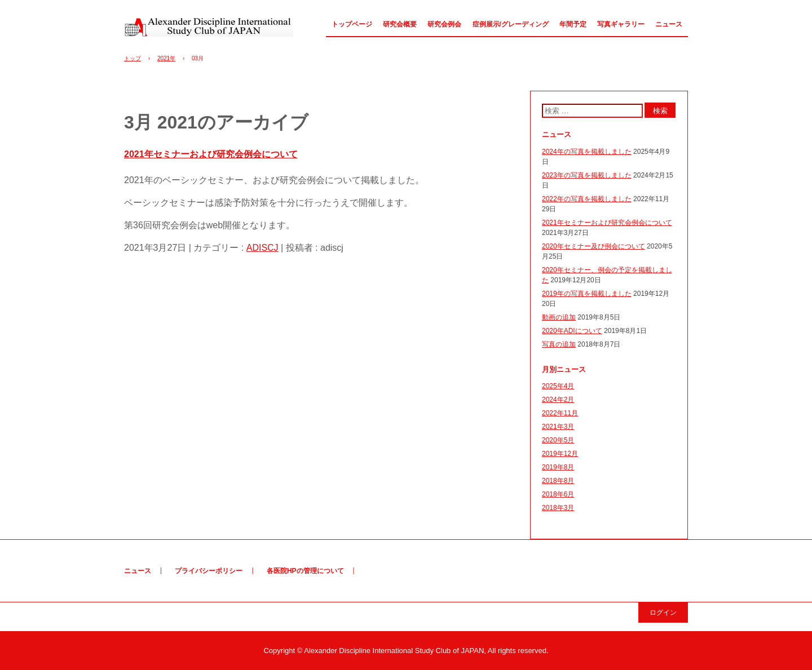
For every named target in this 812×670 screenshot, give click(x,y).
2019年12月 (560, 454)
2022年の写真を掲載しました (587, 199)
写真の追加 (559, 344)
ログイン (663, 613)
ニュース (669, 24)
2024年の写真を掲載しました (587, 152)
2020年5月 (558, 440)
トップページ (352, 24)
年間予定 (573, 24)
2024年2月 (558, 400)
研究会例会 (444, 24)
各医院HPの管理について (305, 571)
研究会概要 (400, 24)
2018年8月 (558, 481)
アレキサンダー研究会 (209, 27)
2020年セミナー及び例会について (593, 246)
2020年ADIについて (572, 331)
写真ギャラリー (621, 24)
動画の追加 (559, 317)
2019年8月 (558, 467)
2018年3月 (558, 508)
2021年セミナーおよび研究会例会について (211, 154)
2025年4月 (558, 386)
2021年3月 (558, 427)
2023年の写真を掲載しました (587, 175)
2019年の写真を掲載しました (587, 294)
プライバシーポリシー (209, 571)
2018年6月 (558, 494)
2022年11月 (560, 413)
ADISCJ (262, 248)
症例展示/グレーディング (511, 24)
